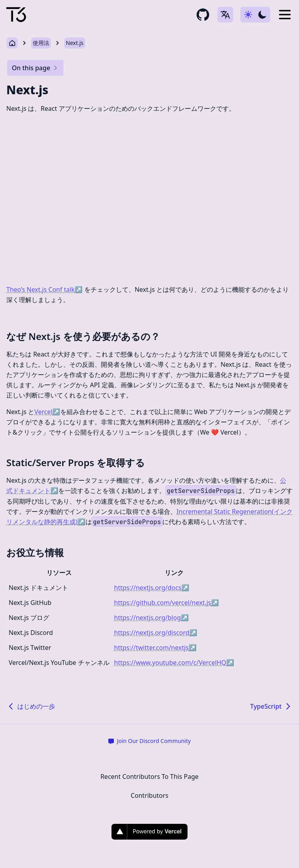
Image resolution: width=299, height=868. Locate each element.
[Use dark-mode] (255, 15)
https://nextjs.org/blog (151, 618)
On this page (35, 68)
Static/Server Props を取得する (76, 462)
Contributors (150, 795)
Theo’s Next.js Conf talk (45, 289)
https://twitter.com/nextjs (155, 648)
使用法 (41, 43)
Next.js (75, 43)
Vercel (47, 412)
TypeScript (271, 706)
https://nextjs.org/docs (152, 588)
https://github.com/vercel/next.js (167, 603)
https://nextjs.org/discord (156, 633)
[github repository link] (203, 15)
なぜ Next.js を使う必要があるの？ (83, 336)
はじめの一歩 (31, 706)
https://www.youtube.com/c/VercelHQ (174, 663)
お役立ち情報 (35, 552)
